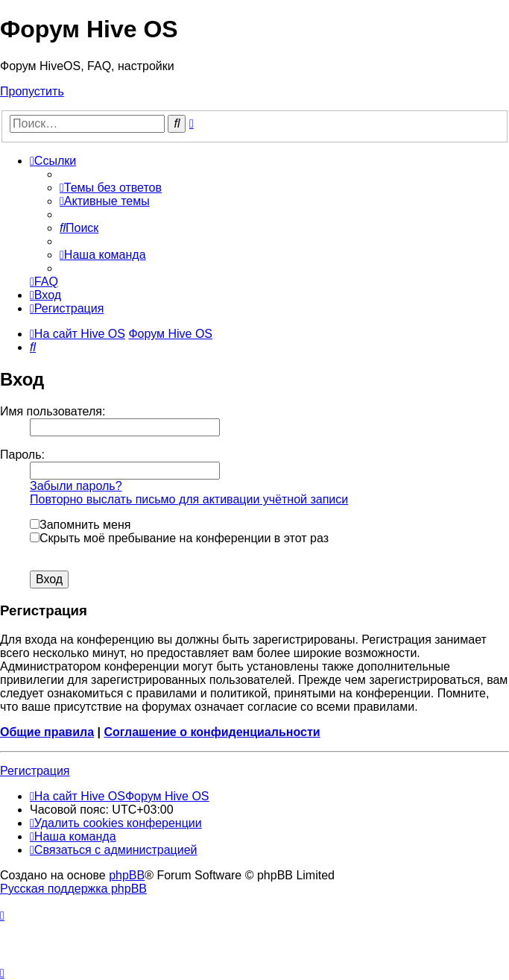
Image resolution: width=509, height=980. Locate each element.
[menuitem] (111, 188)
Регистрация (35, 771)
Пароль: (22, 455)
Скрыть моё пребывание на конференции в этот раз (179, 538)
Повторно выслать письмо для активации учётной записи (189, 499)
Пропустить (32, 91)
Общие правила (47, 732)
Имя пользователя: (53, 411)
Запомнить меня (80, 525)
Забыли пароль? (76, 486)
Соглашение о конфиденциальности (212, 732)
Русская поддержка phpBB (73, 889)
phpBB (127, 875)
